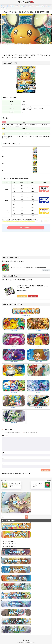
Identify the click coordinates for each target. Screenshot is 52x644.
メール (3, 459)
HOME (26, 640)
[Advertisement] (26, 49)
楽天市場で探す (33, 296)
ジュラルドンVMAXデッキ (10, 544)
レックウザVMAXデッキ (10, 541)
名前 (3, 453)
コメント (4, 436)
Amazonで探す (22, 296)
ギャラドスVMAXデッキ (10, 547)
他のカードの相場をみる (26, 228)
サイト (3, 464)
